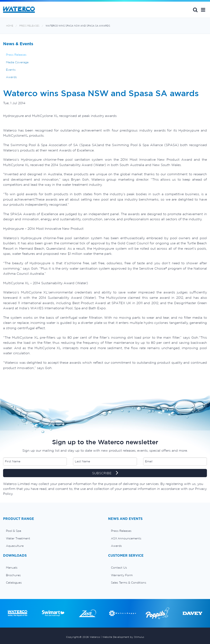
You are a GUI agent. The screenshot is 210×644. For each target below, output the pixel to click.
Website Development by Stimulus (123, 637)
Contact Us (119, 568)
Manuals (12, 568)
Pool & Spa (14, 531)
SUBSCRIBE (105, 473)
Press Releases (29, 26)
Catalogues (14, 583)
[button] (203, 10)
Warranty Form (122, 575)
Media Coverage (17, 62)
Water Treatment (18, 538)
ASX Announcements (126, 538)
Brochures (13, 575)
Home (10, 26)
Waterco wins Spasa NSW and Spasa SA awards (78, 26)
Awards (11, 77)
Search (195, 10)
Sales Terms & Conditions (129, 583)
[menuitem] (52, 531)
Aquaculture (15, 546)
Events (11, 70)
